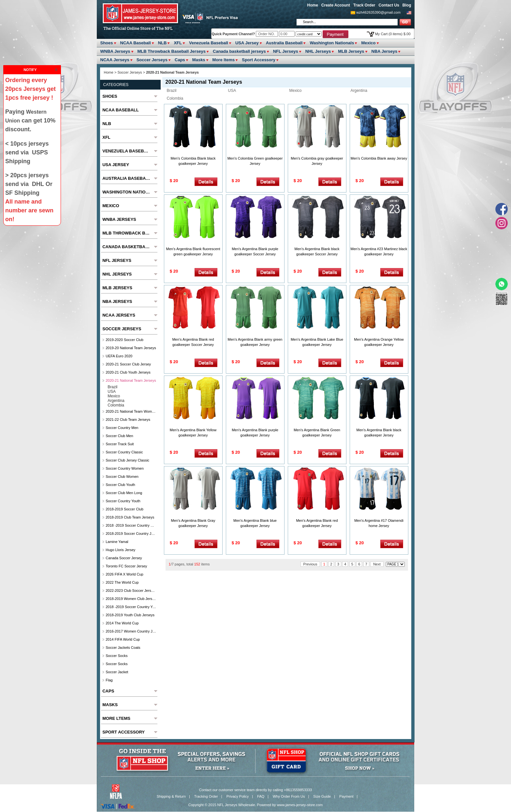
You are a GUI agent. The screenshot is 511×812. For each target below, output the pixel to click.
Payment (346, 796)
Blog (407, 5)
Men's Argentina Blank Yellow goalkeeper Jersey (193, 433)
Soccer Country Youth (123, 501)
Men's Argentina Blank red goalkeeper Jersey (317, 523)
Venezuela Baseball (209, 43)
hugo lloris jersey (120, 550)
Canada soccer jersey (124, 558)
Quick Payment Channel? (234, 34)
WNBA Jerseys (115, 51)
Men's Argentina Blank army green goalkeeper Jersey (255, 342)
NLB (162, 43)
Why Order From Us (289, 796)
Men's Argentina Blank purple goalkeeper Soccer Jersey (255, 251)
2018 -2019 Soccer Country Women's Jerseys (131, 525)
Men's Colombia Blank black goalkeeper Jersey (193, 161)
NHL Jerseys (318, 51)
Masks (199, 60)
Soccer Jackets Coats (123, 648)
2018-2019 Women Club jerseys (131, 599)
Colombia (175, 98)
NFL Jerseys (286, 51)
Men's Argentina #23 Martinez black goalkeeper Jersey (379, 251)
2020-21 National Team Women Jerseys (131, 411)
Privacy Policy (238, 796)
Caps (180, 60)
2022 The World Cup (122, 582)
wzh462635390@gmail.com (378, 12)
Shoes (107, 43)
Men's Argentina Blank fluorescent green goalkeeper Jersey (193, 251)
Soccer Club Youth (120, 485)
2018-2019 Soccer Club (124, 509)
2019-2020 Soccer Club (124, 340)
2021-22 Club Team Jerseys (128, 420)
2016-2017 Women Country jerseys (131, 631)
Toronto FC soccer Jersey (126, 566)
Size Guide (322, 796)
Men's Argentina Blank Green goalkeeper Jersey (317, 433)
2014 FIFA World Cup (123, 639)
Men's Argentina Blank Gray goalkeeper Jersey (193, 523)
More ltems (224, 60)
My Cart (393, 34)
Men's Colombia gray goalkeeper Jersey (317, 161)
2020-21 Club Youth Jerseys (128, 372)
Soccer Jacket (117, 672)
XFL (178, 43)
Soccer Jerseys (152, 60)
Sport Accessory (259, 60)
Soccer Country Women (125, 468)
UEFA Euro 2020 (119, 356)
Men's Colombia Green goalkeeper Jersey (255, 161)
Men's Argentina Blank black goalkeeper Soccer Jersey (317, 251)
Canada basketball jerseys (239, 51)
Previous (310, 564)
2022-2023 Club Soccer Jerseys (131, 591)
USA (232, 91)
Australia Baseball (284, 43)
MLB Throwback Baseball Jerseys (172, 51)
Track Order (364, 5)
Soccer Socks (117, 656)
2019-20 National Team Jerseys (131, 348)
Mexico (368, 43)
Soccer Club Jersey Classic (127, 460)
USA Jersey (247, 43)
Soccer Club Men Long (124, 493)
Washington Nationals (332, 43)
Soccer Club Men (119, 436)
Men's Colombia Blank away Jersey (379, 158)
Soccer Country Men (122, 428)
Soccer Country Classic (124, 452)
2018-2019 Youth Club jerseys (130, 615)
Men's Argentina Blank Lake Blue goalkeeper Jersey (317, 342)
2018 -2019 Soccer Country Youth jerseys (131, 607)
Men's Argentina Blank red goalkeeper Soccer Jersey (193, 342)
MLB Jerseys (351, 51)
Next (377, 564)
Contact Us (389, 5)
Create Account (336, 5)
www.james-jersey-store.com (300, 805)
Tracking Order (206, 796)
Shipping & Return (171, 796)
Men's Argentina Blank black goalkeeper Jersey (379, 433)
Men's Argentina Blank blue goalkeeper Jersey (255, 523)
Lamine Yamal (117, 542)
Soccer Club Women (122, 477)
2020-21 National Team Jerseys (131, 380)
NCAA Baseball (136, 43)
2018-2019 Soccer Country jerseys (131, 534)
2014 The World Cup (122, 623)
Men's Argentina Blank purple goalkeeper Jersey (255, 433)
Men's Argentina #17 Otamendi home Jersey (379, 523)
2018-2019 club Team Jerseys (130, 517)
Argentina (359, 91)
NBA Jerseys (385, 51)
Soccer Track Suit (120, 444)
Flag (109, 680)
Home (313, 5)
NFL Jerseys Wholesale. (237, 805)
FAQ (261, 796)
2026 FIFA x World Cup (124, 574)
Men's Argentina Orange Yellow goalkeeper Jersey (379, 342)
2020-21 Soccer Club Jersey (128, 364)
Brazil (172, 91)
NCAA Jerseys (115, 60)
